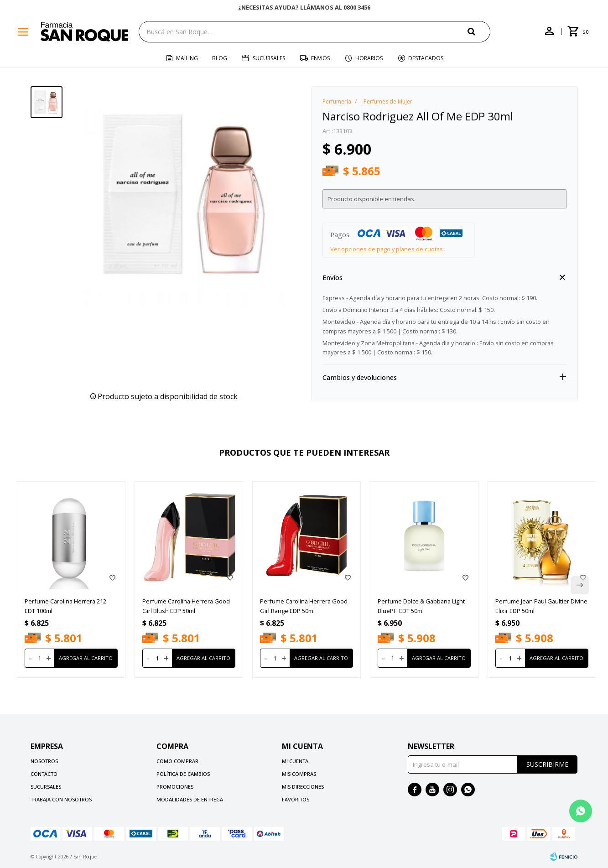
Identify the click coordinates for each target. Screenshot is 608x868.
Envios (320, 58)
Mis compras (299, 774)
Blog (220, 58)
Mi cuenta (295, 761)
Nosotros (44, 761)
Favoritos (296, 799)
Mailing (187, 58)
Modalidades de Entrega (190, 799)
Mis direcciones (303, 787)
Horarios (369, 58)
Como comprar (177, 761)
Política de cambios (183, 774)
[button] (580, 585)
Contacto (44, 774)
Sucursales (269, 58)
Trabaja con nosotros (61, 799)
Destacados (426, 58)
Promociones (175, 787)
